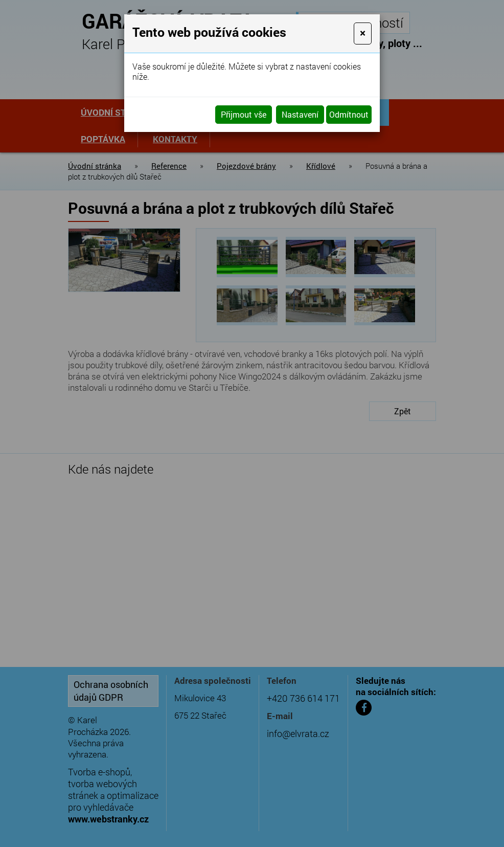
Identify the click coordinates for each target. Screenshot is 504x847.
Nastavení (300, 114)
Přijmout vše (244, 114)
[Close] (363, 34)
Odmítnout (349, 114)
